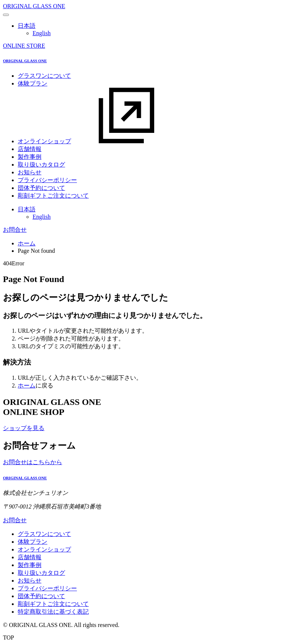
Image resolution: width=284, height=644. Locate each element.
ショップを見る (24, 428)
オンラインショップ (100, 141)
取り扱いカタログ (41, 165)
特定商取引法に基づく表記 (53, 612)
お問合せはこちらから (33, 462)
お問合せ (15, 230)
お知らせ (30, 172)
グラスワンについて (44, 76)
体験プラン (33, 83)
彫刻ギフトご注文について (53, 196)
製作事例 (30, 157)
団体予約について (41, 188)
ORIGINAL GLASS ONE (34, 6)
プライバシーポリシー (47, 180)
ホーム (27, 243)
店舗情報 (30, 149)
